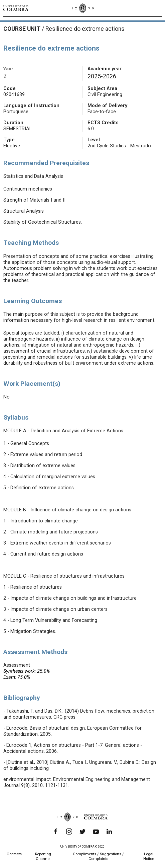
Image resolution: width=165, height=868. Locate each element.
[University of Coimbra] (16, 8)
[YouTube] (96, 831)
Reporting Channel (43, 856)
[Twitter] (82, 831)
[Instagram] (69, 831)
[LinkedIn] (109, 831)
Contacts (14, 854)
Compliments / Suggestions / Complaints (98, 856)
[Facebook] (56, 831)
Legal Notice (149, 856)
